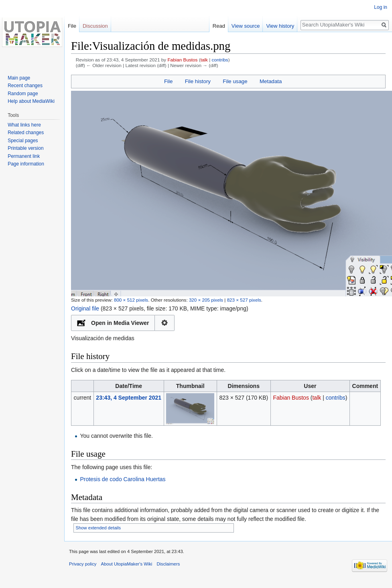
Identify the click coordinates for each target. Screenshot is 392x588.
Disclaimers (169, 564)
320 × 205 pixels (206, 300)
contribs (220, 60)
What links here (24, 125)
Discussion (95, 26)
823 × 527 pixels (244, 300)
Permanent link (24, 156)
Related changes (26, 133)
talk (204, 60)
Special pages (23, 141)
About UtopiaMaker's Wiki (127, 564)
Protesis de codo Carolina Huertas (123, 479)
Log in (381, 7)
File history (198, 81)
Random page (23, 94)
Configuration (165, 323)
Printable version (25, 148)
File (168, 81)
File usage (235, 81)
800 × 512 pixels (131, 300)
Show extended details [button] (99, 528)
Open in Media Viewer (120, 323)
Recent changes (25, 86)
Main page (19, 78)
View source (246, 26)
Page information (26, 164)
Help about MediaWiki (31, 101)
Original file (85, 308)
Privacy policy (83, 564)
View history (280, 26)
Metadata (271, 81)
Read (219, 26)
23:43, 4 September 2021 (129, 398)
